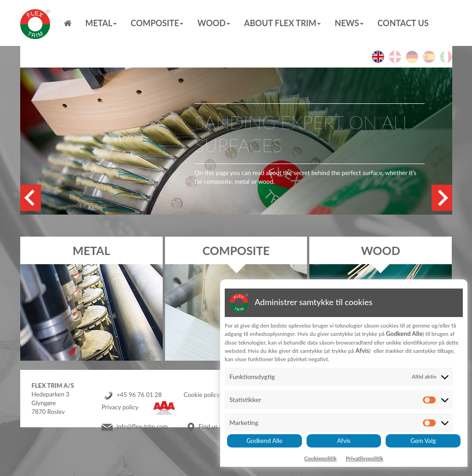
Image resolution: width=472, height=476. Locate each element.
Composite (157, 23)
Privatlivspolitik (364, 458)
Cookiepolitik (321, 458)
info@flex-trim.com (142, 426)
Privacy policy (120, 407)
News (349, 23)
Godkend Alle (264, 441)
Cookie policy (202, 395)
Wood (213, 23)
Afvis (344, 441)
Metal (101, 23)
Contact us (403, 23)
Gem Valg (423, 441)
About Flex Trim (282, 23)
